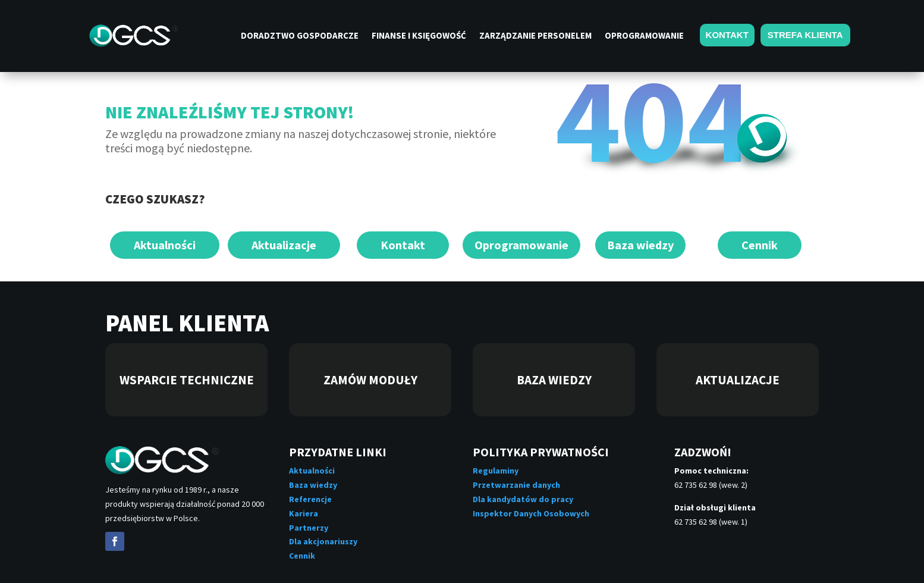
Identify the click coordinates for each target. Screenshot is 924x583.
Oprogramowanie (644, 36)
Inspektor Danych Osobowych (531, 513)
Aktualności (165, 245)
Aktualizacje (284, 245)
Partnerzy (309, 528)
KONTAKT (727, 35)
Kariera (304, 513)
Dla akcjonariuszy (323, 541)
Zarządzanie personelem (535, 36)
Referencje (310, 499)
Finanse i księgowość (419, 36)
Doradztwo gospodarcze (300, 36)
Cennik (760, 245)
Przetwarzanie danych (516, 485)
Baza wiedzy (640, 245)
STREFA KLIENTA (805, 35)
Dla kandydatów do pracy (523, 499)
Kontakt (403, 245)
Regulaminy (496, 471)
